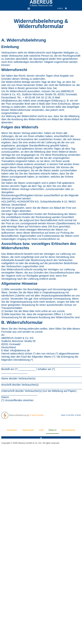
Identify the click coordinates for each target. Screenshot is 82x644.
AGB (41, 430)
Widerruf (52, 430)
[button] (29, 9)
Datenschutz (28, 430)
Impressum (12, 430)
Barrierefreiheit (68, 430)
